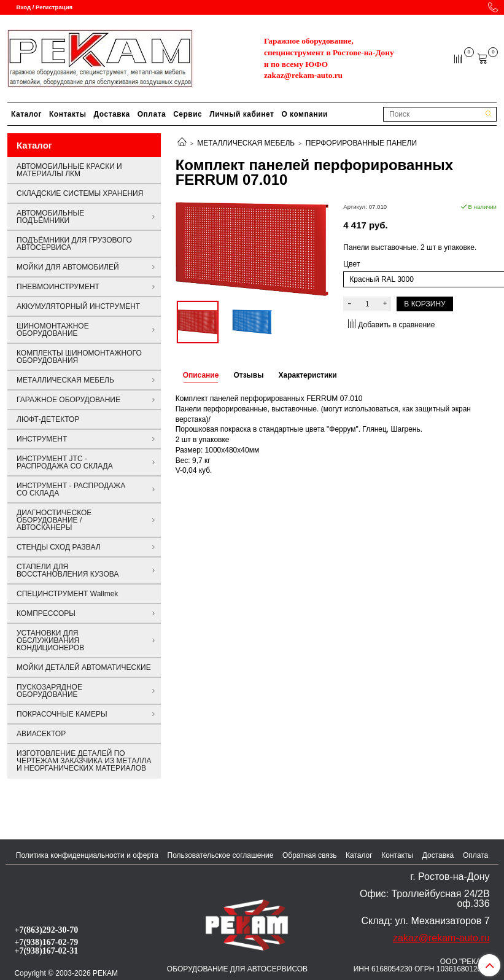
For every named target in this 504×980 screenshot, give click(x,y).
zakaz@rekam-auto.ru (303, 75)
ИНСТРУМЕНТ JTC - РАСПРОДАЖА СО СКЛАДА (65, 462)
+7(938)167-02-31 (46, 951)
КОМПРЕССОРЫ (46, 613)
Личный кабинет (242, 114)
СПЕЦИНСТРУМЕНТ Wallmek (67, 594)
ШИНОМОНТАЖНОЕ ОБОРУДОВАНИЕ (53, 330)
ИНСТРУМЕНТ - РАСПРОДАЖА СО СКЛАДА (71, 489)
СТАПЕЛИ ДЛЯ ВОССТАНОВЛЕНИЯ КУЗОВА (68, 570)
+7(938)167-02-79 (46, 942)
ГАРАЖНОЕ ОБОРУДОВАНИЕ (68, 400)
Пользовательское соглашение (221, 855)
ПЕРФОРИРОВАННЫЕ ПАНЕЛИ (361, 143)
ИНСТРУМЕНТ (42, 439)
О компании (304, 114)
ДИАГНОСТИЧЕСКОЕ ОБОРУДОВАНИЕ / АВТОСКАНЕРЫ (54, 520)
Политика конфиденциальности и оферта (87, 855)
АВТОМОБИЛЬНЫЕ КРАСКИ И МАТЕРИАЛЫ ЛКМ (69, 170)
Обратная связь (309, 855)
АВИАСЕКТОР (41, 734)
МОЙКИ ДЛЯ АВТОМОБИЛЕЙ (68, 267)
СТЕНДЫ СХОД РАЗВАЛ (59, 547)
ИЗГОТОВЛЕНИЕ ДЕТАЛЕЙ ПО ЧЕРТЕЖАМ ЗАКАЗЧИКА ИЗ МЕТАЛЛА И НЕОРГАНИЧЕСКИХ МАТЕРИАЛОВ (84, 761)
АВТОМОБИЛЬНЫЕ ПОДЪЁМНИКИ (50, 217)
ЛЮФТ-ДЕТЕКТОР (48, 419)
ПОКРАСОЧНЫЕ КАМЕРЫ (62, 714)
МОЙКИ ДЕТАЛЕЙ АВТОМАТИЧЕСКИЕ (84, 667)
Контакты (68, 114)
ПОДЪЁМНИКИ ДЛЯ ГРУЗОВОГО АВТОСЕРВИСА (74, 244)
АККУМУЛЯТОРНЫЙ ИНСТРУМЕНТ (78, 306)
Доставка (112, 114)
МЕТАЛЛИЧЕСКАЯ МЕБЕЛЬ (246, 143)
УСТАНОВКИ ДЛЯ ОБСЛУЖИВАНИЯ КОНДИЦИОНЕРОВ (50, 640)
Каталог (26, 114)
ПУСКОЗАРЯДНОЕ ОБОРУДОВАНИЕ (49, 691)
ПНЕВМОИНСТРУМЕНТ (58, 287)
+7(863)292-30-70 (46, 930)
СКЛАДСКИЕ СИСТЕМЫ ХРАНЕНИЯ (80, 193)
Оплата (152, 114)
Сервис (188, 114)
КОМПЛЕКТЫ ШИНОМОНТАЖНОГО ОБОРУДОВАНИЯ (79, 357)
